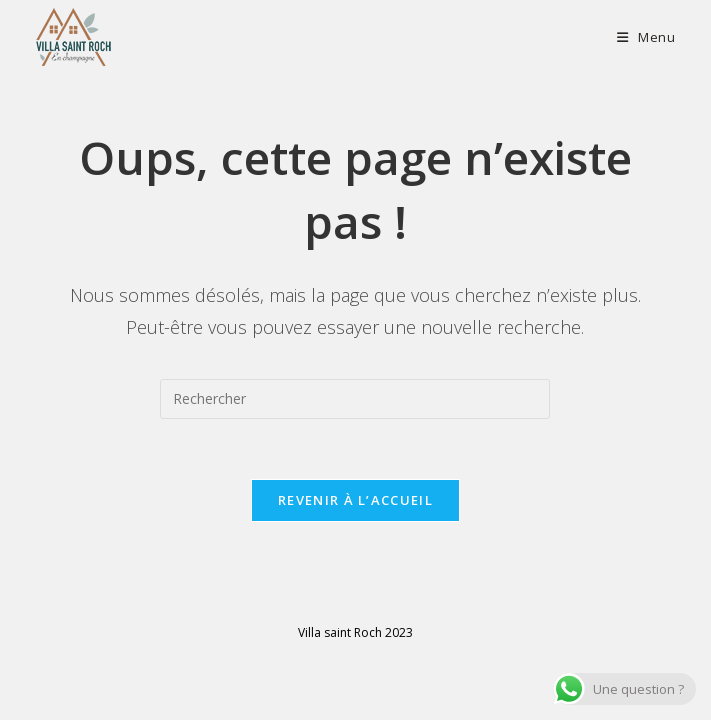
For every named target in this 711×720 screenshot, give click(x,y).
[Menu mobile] (646, 37)
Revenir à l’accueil (355, 500)
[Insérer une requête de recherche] (355, 399)
